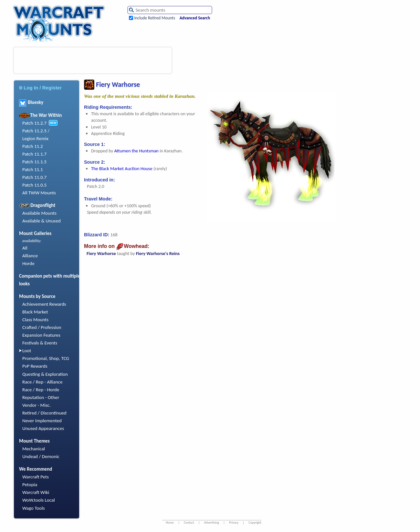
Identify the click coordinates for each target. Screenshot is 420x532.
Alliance (30, 256)
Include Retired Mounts (155, 18)
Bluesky (31, 102)
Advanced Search (195, 18)
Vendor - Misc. (37, 405)
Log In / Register (40, 88)
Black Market (35, 312)
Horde (28, 263)
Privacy (234, 522)
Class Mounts (35, 320)
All (25, 248)
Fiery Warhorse (101, 253)
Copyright (255, 522)
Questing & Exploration (45, 374)
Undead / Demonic (41, 456)
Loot (27, 351)
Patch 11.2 (33, 146)
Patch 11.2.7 (34, 123)
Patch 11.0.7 (34, 177)
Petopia (30, 485)
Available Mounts (39, 213)
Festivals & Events (40, 343)
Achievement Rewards (44, 304)
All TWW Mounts (39, 193)
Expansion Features (41, 335)
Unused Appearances (43, 428)
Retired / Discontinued (44, 413)
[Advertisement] (93, 60)
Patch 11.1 (33, 169)
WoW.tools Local (39, 500)
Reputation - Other (41, 397)
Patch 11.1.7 (34, 154)
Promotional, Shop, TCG (46, 358)
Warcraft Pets (36, 477)
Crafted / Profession (42, 327)
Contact (189, 522)
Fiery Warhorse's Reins (158, 253)
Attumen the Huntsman (136, 151)
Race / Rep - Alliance (42, 382)
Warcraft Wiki (36, 492)
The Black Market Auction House (122, 169)
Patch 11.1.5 (34, 162)
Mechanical (34, 449)
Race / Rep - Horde (41, 390)
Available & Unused (42, 221)
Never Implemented (42, 421)
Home (170, 522)
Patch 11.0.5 (34, 185)
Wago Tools (34, 508)
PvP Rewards (35, 366)
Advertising (212, 522)
